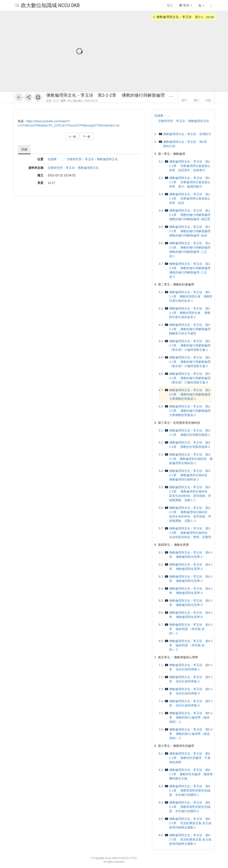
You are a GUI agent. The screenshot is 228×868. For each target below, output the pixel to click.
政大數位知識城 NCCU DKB (47, 5)
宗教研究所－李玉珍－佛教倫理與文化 (92, 159)
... (62, 159)
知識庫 (52, 159)
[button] (201, 5)
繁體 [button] (186, 5)
